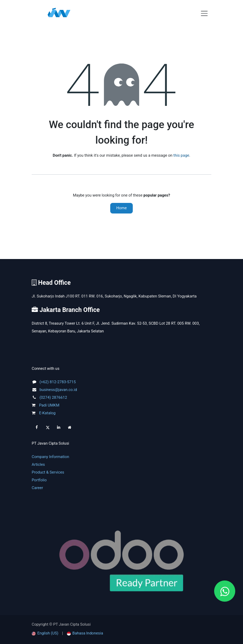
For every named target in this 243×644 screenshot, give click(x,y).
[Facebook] (37, 428)
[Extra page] (70, 428)
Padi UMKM (46, 405)
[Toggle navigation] (204, 14)
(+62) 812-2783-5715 (58, 382)
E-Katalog (44, 413)
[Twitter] (48, 428)
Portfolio (39, 480)
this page (181, 155)
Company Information (50, 457)
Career (37, 488)
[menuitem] (45, 633)
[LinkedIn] (58, 428)
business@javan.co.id (58, 390)
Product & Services (48, 472)
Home (122, 208)
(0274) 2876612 (53, 398)
